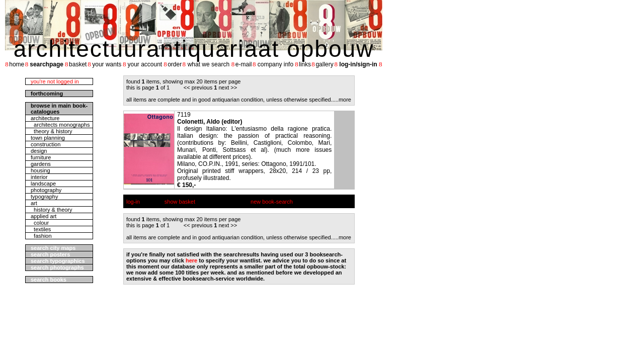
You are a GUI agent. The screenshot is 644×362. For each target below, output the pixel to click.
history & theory (52, 210)
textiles (41, 229)
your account (145, 64)
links (305, 64)
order (175, 64)
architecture (45, 118)
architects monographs (60, 125)
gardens (41, 164)
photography (46, 190)
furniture (41, 157)
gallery (324, 64)
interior (39, 177)
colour (40, 223)
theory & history (52, 131)
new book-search (272, 202)
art (34, 203)
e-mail (244, 64)
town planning (48, 138)
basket (78, 64)
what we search (209, 64)
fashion (41, 236)
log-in (133, 202)
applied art (44, 216)
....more (342, 100)
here (191, 260)
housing (41, 170)
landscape (43, 184)
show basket (180, 202)
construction (46, 144)
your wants (107, 64)
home (17, 64)
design (39, 151)
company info (275, 64)
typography (44, 197)
